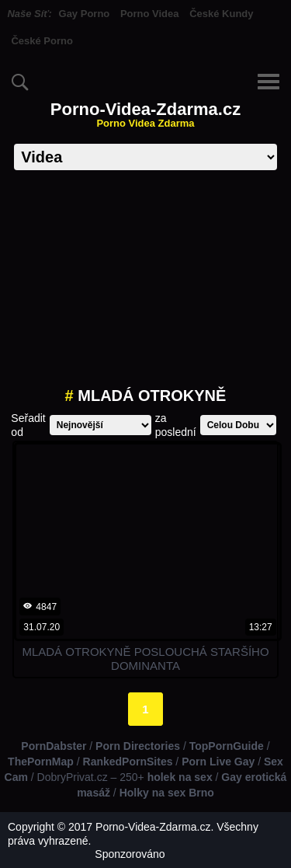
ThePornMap (41, 762)
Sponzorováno (130, 854)
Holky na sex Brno (167, 793)
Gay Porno (85, 14)
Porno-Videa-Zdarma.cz (145, 115)
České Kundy (221, 14)
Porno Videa (150, 14)
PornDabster (54, 746)
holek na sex (180, 777)
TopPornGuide (227, 746)
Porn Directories (138, 746)
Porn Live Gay (218, 762)
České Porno (42, 41)
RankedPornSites (128, 762)
